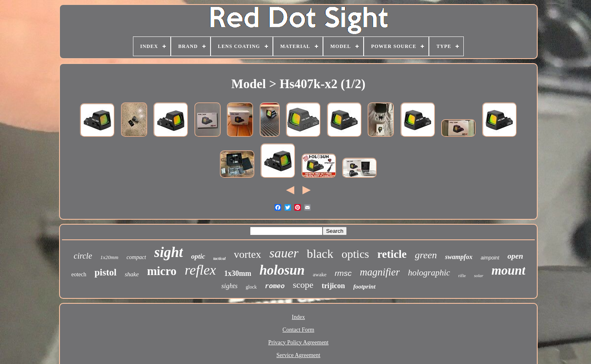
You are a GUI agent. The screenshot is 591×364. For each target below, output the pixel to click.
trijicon (333, 286)
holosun (282, 270)
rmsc (343, 273)
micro (162, 271)
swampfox (459, 257)
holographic (429, 273)
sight (169, 252)
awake (320, 274)
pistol (105, 272)
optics (355, 254)
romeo (275, 287)
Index (298, 317)
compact (136, 257)
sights (229, 286)
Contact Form (298, 330)
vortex (247, 254)
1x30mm (238, 273)
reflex (200, 270)
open (515, 256)
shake (132, 274)
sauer (284, 253)
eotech (79, 274)
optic (198, 256)
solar (479, 275)
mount (509, 270)
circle (83, 256)
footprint (364, 287)
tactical (220, 258)
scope (303, 285)
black (320, 254)
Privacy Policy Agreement (299, 342)
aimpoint (490, 258)
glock (251, 287)
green (426, 255)
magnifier (380, 272)
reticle (392, 254)
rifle (462, 275)
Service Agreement (299, 355)
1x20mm (109, 257)
